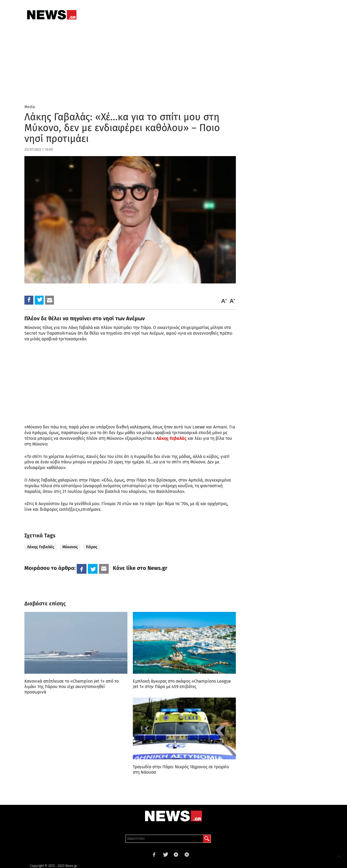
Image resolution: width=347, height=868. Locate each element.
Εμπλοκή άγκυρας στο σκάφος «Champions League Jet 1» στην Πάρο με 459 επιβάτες (182, 684)
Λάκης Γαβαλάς (171, 438)
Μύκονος (70, 547)
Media (30, 107)
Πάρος (92, 547)
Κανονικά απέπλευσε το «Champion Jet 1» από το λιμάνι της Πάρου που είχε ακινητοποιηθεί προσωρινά (72, 687)
